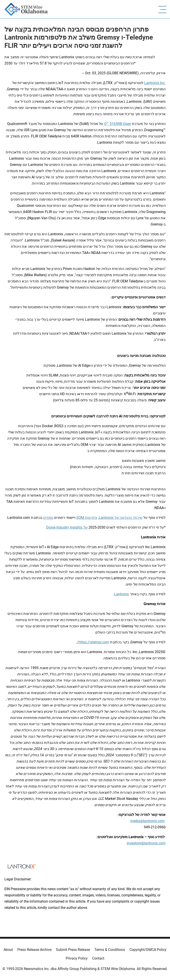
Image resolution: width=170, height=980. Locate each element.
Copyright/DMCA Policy (148, 950)
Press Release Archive (34, 950)
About (8, 950)
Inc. (162, 83)
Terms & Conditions (110, 950)
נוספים (48, 518)
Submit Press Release (73, 950)
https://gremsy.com (94, 642)
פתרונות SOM (87, 518)
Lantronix (152, 83)
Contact (98, 958)
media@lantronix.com (147, 821)
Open (127, 124)
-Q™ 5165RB (114, 124)
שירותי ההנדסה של (128, 518)
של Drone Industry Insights (67, 527)
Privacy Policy (77, 958)
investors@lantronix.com (146, 843)
